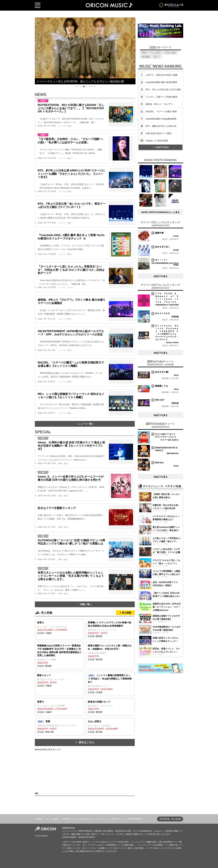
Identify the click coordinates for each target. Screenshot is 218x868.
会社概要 (38, 819)
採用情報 (166, 819)
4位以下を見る (160, 276)
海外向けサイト (118, 819)
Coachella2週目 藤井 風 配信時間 (161, 82)
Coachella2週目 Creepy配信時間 (161, 119)
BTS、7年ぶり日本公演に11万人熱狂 (163, 90)
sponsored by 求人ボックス (48, 749)
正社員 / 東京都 (110, 652)
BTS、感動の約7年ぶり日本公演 (161, 126)
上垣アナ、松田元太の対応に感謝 (162, 75)
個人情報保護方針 (135, 819)
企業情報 (177, 819)
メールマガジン (101, 819)
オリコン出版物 (52, 819)
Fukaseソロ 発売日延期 (157, 141)
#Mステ (157, 57)
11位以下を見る (160, 147)
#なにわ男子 (156, 53)
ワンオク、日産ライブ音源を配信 (162, 97)
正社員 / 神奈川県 (59, 726)
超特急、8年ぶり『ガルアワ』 (160, 104)
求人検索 (127, 613)
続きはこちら (87, 742)
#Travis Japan (170, 53)
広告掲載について (69, 819)
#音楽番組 (146, 57)
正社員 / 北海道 (110, 684)
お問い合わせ (86, 819)
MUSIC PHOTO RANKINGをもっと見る (160, 212)
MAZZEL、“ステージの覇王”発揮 (161, 111)
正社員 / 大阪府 (59, 628)
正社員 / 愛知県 (110, 629)
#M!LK (144, 53)
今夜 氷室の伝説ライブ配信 (159, 133)
